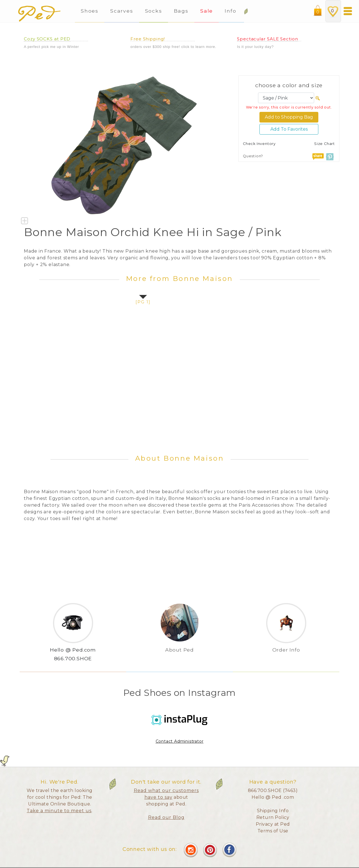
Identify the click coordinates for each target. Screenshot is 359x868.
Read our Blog (166, 817)
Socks (154, 11)
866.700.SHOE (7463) (273, 790)
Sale (207, 11)
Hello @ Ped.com (73, 650)
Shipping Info (273, 811)
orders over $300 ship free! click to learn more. (173, 47)
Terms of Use (273, 831)
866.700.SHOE (73, 658)
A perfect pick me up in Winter (51, 47)
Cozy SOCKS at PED (47, 39)
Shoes (90, 11)
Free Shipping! (148, 39)
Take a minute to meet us (59, 811)
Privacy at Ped (273, 824)
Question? (253, 156)
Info (231, 11)
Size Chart (325, 144)
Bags (181, 11)
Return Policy (273, 817)
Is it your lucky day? (255, 47)
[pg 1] (143, 302)
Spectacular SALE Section (268, 39)
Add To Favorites (289, 129)
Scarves (122, 11)
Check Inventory (259, 144)
